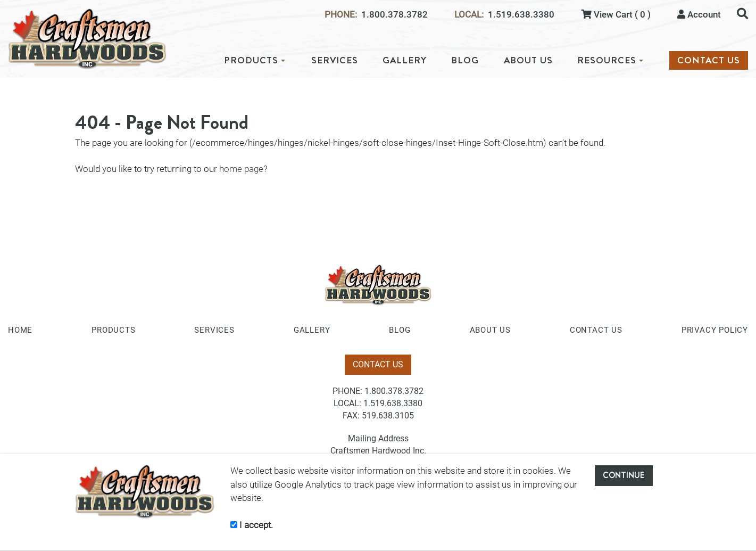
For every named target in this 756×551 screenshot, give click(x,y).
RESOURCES (610, 60)
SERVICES (335, 60)
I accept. (252, 525)
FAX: (351, 416)
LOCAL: (469, 15)
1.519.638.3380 (521, 15)
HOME (20, 330)
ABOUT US (528, 60)
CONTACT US (709, 60)
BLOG (465, 60)
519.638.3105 (388, 416)
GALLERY (405, 60)
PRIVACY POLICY (715, 330)
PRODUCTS (255, 60)
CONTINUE (624, 475)
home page (241, 169)
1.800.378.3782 (394, 15)
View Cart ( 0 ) (616, 14)
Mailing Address (378, 438)
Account (699, 14)
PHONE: (341, 15)
